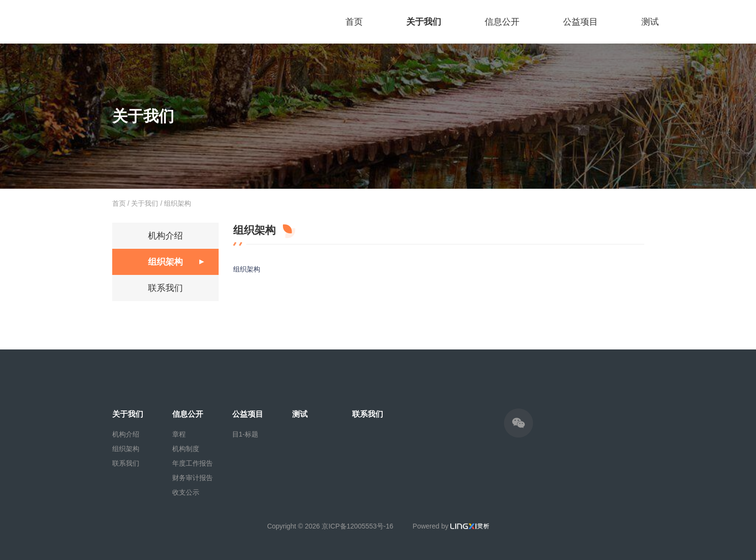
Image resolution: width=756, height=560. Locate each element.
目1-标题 (245, 434)
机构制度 (186, 449)
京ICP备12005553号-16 (357, 526)
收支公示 (186, 492)
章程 (179, 434)
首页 (354, 22)
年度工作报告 (193, 463)
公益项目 (580, 22)
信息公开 (502, 22)
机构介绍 (165, 236)
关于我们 (424, 22)
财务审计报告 (193, 478)
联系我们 (165, 288)
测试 (650, 22)
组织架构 (178, 203)
